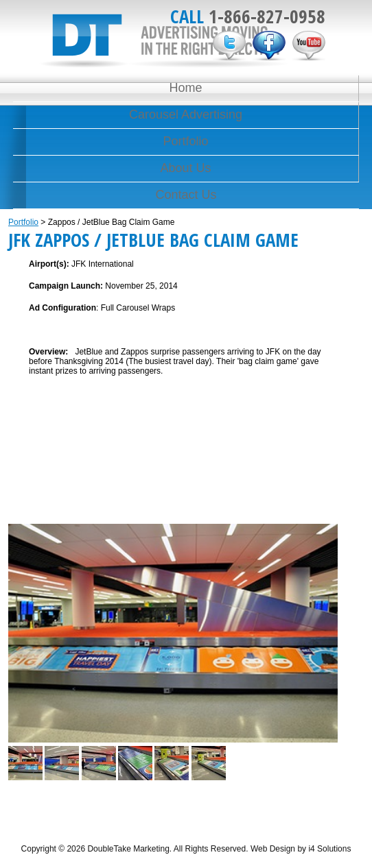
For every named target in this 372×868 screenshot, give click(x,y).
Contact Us (186, 195)
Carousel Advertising (186, 114)
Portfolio (185, 141)
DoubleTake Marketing (164, 41)
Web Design (273, 849)
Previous (21, 624)
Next (325, 624)
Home (185, 88)
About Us (185, 168)
